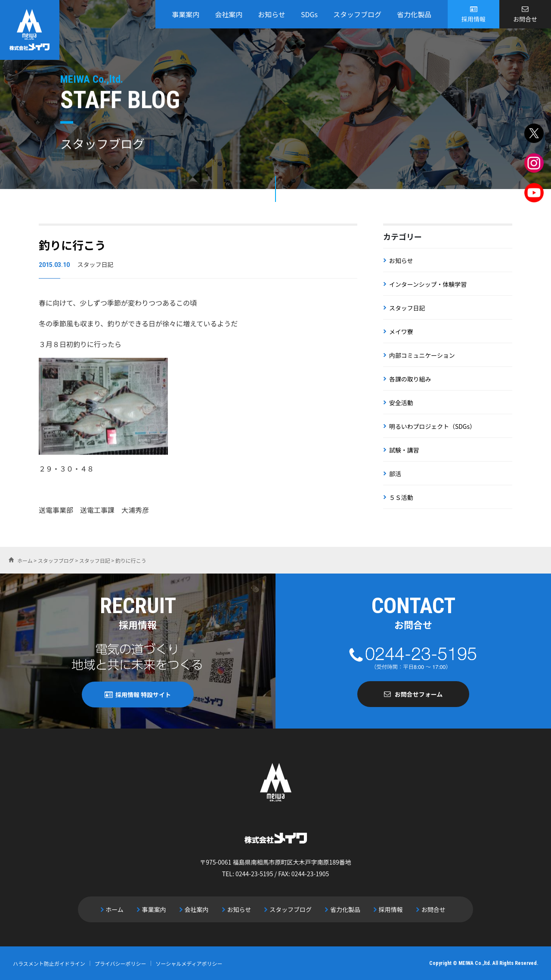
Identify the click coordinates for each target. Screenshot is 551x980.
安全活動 (401, 403)
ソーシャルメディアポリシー (189, 963)
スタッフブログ (357, 14)
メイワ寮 (401, 332)
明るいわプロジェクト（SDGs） (433, 426)
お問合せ (525, 19)
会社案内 (229, 14)
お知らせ (272, 14)
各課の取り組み (410, 379)
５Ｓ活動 (401, 497)
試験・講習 (404, 450)
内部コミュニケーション (422, 355)
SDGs (309, 14)
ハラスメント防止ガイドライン (49, 963)
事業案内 (186, 14)
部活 (395, 474)
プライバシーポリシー (121, 963)
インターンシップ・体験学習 (428, 284)
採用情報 (474, 19)
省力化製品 (414, 14)
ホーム (117, 909)
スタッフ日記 (407, 308)
